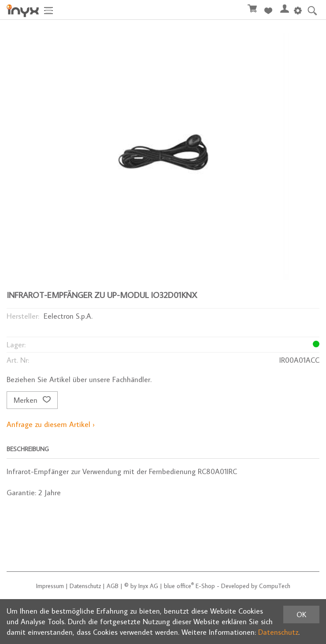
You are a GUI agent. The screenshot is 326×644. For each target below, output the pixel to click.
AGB (113, 586)
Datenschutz (85, 586)
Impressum (50, 586)
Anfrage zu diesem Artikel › (51, 424)
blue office (179, 586)
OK (301, 615)
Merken (32, 400)
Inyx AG (148, 586)
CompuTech (275, 586)
